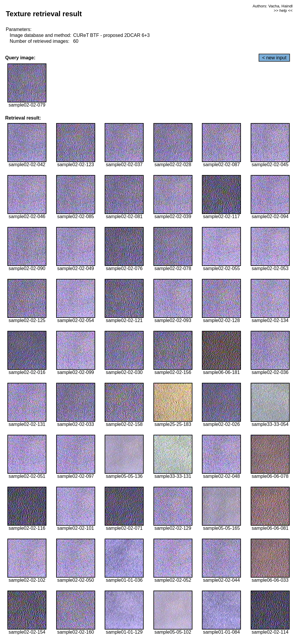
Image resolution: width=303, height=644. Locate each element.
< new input (274, 58)
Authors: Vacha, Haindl (272, 6)
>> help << (283, 10)
